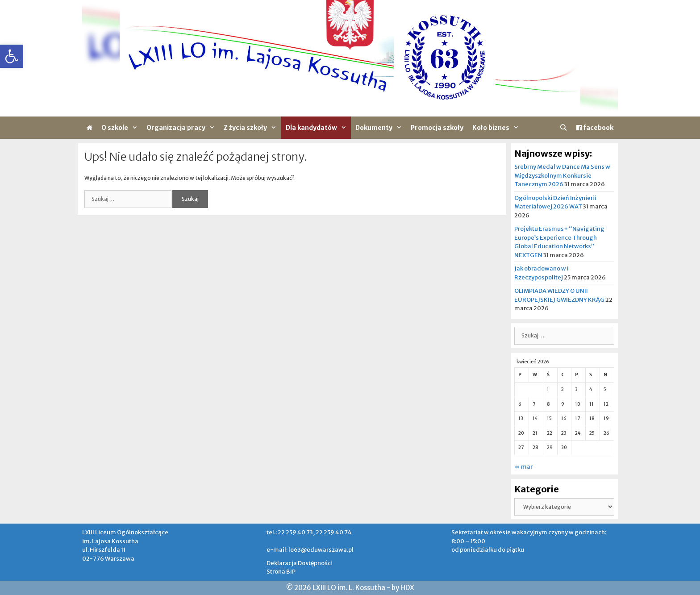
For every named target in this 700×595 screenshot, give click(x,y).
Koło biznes (498, 128)
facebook (595, 128)
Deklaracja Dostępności (300, 563)
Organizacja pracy (183, 128)
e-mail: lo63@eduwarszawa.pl (310, 550)
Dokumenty (381, 128)
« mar (523, 467)
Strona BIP (281, 572)
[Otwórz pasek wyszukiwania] (563, 128)
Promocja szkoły (437, 128)
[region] (350, 58)
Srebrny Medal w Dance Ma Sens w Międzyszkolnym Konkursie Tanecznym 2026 (562, 175)
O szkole (122, 128)
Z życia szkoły (252, 128)
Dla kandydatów (318, 128)
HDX (407, 588)
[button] (12, 56)
